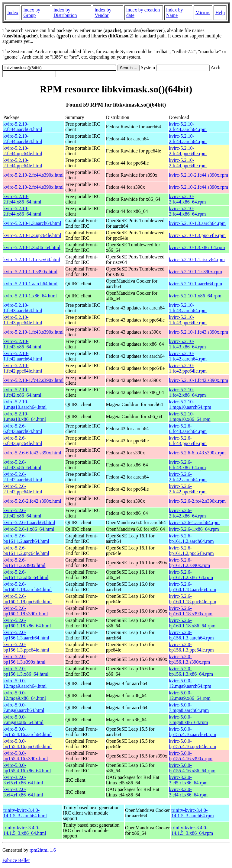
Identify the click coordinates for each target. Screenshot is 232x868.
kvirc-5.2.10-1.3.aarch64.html (32, 223)
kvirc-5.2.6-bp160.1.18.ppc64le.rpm (192, 599)
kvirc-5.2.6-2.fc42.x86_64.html (22, 513)
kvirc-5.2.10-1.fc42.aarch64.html (23, 356)
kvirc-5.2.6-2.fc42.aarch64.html (23, 477)
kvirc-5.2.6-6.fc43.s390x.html (32, 453)
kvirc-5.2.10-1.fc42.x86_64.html (22, 392)
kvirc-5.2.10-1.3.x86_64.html (32, 247)
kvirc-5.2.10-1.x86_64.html (30, 296)
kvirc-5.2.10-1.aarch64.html (31, 284)
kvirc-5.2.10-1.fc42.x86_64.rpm (187, 392)
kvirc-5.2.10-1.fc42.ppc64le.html (23, 368)
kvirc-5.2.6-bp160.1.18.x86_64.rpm (192, 623)
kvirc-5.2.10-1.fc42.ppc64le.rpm (188, 368)
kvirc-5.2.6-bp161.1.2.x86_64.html (26, 575)
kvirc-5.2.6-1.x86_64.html (29, 529)
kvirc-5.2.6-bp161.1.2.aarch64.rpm (191, 538)
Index (13, 13)
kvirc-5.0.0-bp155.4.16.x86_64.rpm (192, 768)
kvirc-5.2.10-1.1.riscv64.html (32, 259)
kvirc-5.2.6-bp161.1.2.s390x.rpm (189, 563)
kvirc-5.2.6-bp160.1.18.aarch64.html (27, 587)
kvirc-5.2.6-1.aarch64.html (29, 522)
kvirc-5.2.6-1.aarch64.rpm (194, 522)
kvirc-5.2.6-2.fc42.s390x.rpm (197, 501)
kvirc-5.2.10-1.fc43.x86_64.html (22, 344)
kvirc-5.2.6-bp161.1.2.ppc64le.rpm (191, 551)
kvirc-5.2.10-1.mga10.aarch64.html (25, 404)
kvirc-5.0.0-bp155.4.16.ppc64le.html (27, 744)
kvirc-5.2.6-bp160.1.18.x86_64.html (27, 623)
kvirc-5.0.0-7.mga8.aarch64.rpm (189, 708)
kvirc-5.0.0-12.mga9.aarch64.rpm (190, 683)
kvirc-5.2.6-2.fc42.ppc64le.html (23, 489)
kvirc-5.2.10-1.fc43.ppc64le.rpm (188, 320)
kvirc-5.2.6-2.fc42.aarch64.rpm (188, 477)
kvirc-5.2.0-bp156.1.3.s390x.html (24, 659)
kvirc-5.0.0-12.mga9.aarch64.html (25, 683)
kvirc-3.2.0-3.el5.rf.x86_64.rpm (188, 780)
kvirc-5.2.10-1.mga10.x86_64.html (25, 416)
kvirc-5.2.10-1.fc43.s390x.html (34, 332)
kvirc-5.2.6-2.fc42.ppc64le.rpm (188, 489)
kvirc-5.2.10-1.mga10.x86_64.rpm (190, 416)
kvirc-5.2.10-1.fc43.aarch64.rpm (188, 308)
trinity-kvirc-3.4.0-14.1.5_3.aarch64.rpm (192, 813)
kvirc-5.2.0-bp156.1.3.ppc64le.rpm (191, 647)
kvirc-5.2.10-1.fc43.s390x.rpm (198, 332)
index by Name (175, 13)
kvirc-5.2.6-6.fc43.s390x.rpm (197, 453)
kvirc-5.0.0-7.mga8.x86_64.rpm (188, 720)
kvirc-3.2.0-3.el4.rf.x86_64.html (23, 792)
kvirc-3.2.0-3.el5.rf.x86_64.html (23, 780)
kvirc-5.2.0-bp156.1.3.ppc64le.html (26, 647)
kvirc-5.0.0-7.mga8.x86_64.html (23, 720)
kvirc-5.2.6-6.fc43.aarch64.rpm (188, 429)
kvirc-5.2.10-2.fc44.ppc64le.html (23, 151)
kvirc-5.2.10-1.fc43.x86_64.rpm (187, 344)
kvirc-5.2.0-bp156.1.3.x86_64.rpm (191, 671)
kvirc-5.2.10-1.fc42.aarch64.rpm (188, 356)
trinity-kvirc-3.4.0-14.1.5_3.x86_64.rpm (192, 830)
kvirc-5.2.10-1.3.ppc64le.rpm (197, 235)
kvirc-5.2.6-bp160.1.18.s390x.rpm (191, 611)
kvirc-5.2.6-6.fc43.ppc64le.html (23, 441)
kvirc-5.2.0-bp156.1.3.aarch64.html (26, 635)
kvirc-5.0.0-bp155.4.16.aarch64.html (27, 732)
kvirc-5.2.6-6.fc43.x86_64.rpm (187, 465)
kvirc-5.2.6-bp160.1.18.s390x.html (26, 611)
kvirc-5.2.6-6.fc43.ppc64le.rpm (188, 441)
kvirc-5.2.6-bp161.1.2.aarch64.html (26, 538)
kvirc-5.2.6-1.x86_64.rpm (194, 529)
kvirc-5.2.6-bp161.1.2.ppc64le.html (26, 551)
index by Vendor (103, 13)
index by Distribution (65, 13)
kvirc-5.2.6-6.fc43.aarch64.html (23, 429)
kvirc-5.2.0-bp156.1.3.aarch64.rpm (191, 635)
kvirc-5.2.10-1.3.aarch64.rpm (197, 223)
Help (220, 13)
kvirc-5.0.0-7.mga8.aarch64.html (24, 708)
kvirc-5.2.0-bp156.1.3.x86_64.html (26, 671)
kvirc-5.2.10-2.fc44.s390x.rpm (198, 175)
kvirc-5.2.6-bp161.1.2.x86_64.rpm (191, 575)
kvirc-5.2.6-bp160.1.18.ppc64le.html (27, 599)
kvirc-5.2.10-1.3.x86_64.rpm (197, 247)
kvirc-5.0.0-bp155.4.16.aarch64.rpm (192, 732)
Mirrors (203, 13)
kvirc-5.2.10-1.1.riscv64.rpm (197, 259)
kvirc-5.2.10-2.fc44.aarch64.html (23, 127)
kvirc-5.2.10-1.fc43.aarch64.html (23, 308)
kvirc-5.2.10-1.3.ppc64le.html (32, 235)
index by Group (32, 13)
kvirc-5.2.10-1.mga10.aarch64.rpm (190, 404)
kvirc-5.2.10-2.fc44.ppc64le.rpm (188, 151)
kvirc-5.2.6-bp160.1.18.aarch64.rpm (192, 587)
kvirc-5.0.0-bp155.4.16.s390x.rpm (191, 756)
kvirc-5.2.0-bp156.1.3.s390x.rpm (189, 659)
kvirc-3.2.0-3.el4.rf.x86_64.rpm (188, 792)
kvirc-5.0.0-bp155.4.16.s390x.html (26, 756)
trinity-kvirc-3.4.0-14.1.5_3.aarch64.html (25, 813)
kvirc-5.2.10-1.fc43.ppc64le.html (23, 320)
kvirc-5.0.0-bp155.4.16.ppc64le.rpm (192, 744)
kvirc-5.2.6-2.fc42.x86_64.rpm (187, 513)
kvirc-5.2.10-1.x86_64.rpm (195, 296)
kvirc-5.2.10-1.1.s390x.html (30, 272)
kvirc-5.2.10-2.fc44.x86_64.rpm (187, 199)
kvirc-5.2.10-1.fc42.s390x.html (34, 380)
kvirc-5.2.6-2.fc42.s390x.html (32, 501)
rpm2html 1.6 (43, 850)
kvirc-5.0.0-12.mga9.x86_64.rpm (190, 695)
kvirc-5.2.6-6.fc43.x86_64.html (22, 465)
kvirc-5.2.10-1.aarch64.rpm (195, 284)
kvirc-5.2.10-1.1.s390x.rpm (195, 272)
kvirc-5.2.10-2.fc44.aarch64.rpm (188, 127)
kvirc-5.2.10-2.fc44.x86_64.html (22, 199)
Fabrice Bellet (16, 860)
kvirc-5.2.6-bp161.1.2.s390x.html (24, 563)
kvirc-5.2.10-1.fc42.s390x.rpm (198, 380)
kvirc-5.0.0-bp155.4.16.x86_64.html (27, 768)
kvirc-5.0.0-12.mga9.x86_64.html (25, 695)
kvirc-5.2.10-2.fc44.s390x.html (34, 175)
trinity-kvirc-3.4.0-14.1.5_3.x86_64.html (25, 830)
